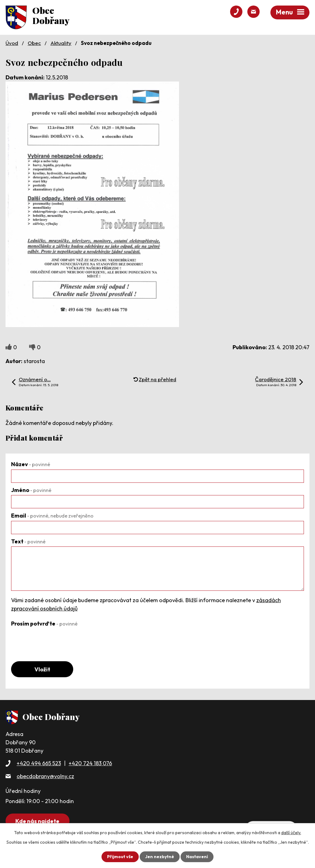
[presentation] (58, 641)
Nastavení (197, 857)
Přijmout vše (120, 857)
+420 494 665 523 (39, 763)
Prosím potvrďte (44, 624)
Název (31, 464)
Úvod (12, 43)
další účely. (291, 833)
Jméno (31, 490)
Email (52, 516)
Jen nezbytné (160, 857)
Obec (34, 43)
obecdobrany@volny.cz (45, 776)
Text (28, 541)
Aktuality (61, 43)
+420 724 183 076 (90, 763)
